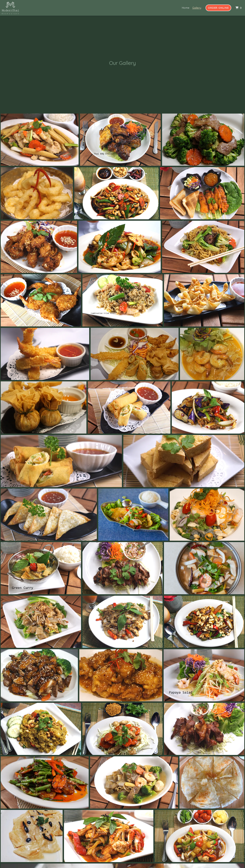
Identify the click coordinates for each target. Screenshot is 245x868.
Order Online (218, 8)
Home (186, 8)
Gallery (197, 8)
